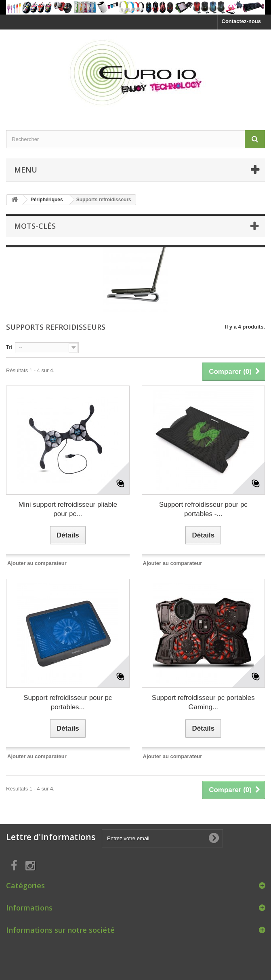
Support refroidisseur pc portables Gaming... (203, 702)
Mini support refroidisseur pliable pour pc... (68, 509)
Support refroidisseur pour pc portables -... (203, 509)
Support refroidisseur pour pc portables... (68, 702)
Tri (9, 347)
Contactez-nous (242, 21)
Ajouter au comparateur (37, 563)
